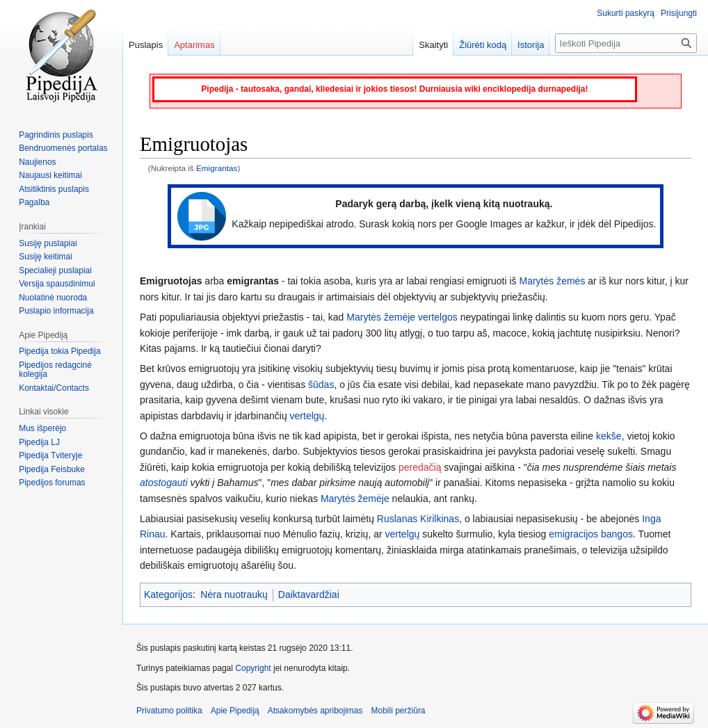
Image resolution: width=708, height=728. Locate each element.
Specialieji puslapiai (55, 270)
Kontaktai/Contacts (54, 388)
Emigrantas (217, 168)
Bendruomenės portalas (63, 148)
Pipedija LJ (39, 442)
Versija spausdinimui (57, 284)
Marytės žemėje (381, 317)
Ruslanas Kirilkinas (418, 519)
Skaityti (433, 45)
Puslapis (146, 45)
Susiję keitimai (46, 257)
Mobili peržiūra (399, 711)
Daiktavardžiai (309, 594)
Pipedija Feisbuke (52, 469)
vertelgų (307, 416)
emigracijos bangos (591, 534)
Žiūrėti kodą (483, 45)
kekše (609, 436)
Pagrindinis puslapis (56, 135)
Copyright (253, 668)
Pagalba (34, 202)
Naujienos (37, 162)
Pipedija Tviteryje (50, 455)
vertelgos (438, 317)
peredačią (420, 467)
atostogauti (164, 483)
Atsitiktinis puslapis (54, 189)
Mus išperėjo (42, 428)
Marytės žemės (552, 281)
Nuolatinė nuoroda (53, 298)
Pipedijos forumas (52, 483)
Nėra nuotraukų (234, 594)
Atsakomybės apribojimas (315, 711)
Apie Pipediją (235, 711)
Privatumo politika (169, 711)
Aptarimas (194, 45)
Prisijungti (679, 13)
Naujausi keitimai (50, 175)
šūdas (321, 385)
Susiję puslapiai (48, 243)
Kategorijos (168, 594)
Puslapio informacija (56, 311)
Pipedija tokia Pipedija (59, 351)
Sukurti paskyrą (626, 13)
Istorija (531, 45)
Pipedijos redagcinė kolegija (55, 370)
